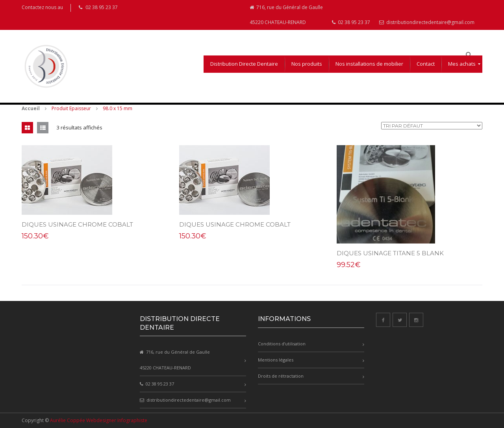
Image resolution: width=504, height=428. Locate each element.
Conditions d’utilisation (282, 344)
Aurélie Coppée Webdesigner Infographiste (99, 420)
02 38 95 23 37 (351, 22)
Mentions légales (276, 360)
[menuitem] (244, 64)
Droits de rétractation (281, 376)
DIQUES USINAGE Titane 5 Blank (390, 253)
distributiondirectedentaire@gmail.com (427, 22)
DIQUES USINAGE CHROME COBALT (77, 224)
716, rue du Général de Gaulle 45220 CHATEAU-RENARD (286, 15)
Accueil (31, 108)
